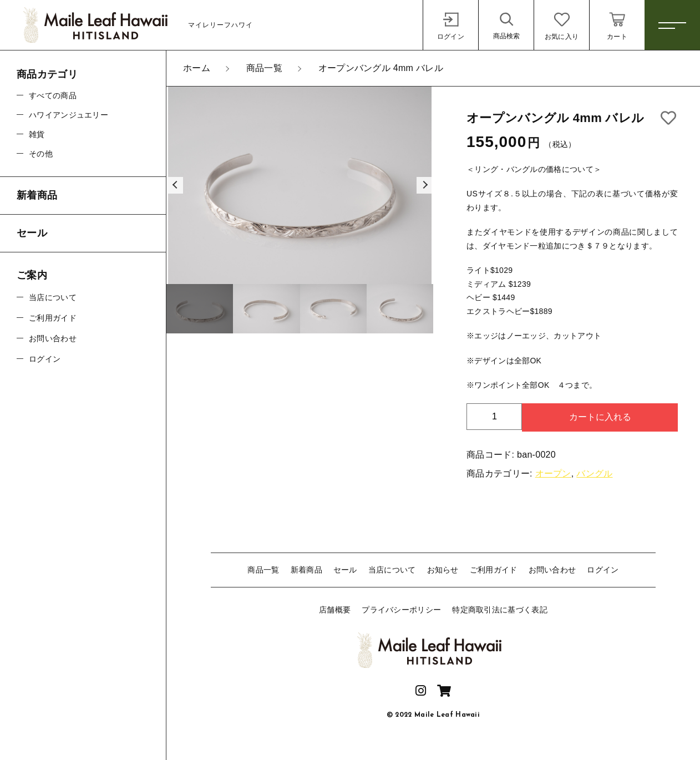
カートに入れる (600, 417)
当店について (392, 570)
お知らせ (443, 570)
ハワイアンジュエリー (69, 115)
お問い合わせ (552, 570)
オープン (553, 473)
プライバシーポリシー (401, 610)
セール (345, 570)
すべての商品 (53, 95)
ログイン (603, 570)
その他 (41, 154)
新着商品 (306, 570)
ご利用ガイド (494, 570)
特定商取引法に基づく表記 (500, 610)
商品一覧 (263, 570)
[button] (175, 185)
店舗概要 (335, 610)
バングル (594, 473)
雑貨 (37, 134)
